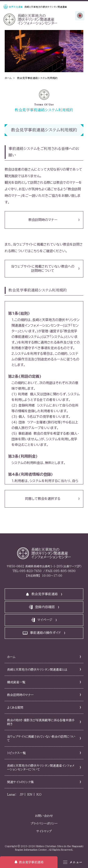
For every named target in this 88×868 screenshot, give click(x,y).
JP (22, 795)
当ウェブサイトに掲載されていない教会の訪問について (41, 739)
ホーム (8, 78)
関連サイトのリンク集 (20, 782)
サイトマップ (44, 831)
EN (30, 795)
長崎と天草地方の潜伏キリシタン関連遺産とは (37, 670)
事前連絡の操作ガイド (45, 633)
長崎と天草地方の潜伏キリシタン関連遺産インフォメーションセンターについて (41, 768)
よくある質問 (15, 708)
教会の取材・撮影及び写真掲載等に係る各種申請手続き (41, 722)
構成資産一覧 (16, 682)
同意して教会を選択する (43, 499)
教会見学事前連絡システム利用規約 (37, 78)
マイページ (45, 620)
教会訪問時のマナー (43, 220)
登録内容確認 (45, 607)
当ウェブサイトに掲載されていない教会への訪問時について (43, 269)
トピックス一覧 (16, 753)
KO (39, 795)
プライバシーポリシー (44, 824)
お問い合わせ (44, 816)
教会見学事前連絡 (31, 862)
